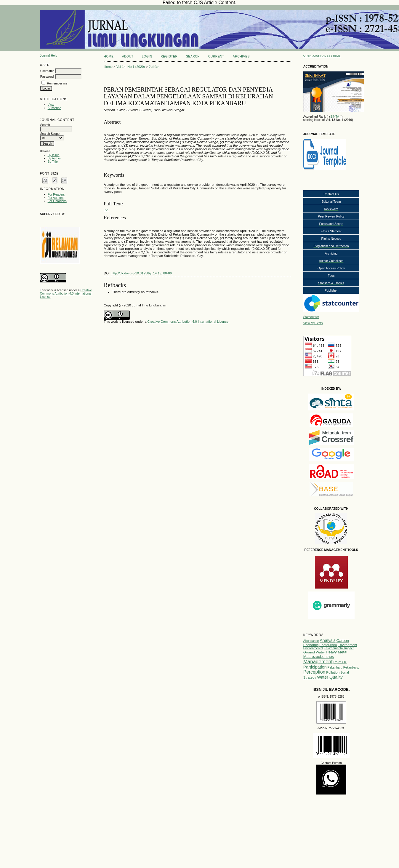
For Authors (56, 198)
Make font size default (55, 180)
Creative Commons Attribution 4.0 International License (66, 294)
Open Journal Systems (322, 56)
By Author (54, 158)
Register (169, 56)
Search (193, 56)
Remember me (57, 83)
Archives (241, 56)
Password (47, 77)
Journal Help (49, 56)
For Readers (56, 195)
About (128, 56)
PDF (106, 210)
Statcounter (311, 317)
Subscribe (55, 108)
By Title (53, 162)
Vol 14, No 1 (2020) (131, 67)
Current (216, 56)
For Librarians (57, 201)
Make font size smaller (45, 180)
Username (47, 71)
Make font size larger (64, 180)
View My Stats (313, 323)
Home (109, 56)
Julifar (154, 67)
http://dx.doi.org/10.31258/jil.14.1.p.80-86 (141, 273)
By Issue (54, 155)
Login (147, 56)
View (51, 105)
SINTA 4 (336, 117)
